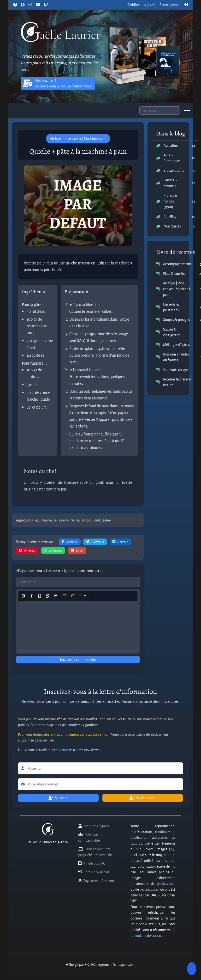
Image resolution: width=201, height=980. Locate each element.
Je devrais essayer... (177, 370)
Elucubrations (174, 170)
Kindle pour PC (94, 863)
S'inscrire (58, 798)
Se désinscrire (143, 798)
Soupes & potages (176, 320)
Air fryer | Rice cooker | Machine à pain (177, 289)
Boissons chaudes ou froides (176, 357)
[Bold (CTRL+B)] (24, 596)
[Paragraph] (83, 596)
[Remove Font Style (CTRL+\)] (55, 596)
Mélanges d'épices (176, 345)
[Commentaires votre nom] (78, 582)
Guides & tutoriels (170, 183)
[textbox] (78, 625)
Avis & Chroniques (172, 158)
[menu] (187, 110)
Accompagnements (177, 264)
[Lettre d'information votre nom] (100, 768)
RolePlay (170, 217)
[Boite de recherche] (160, 110)
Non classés (172, 226)
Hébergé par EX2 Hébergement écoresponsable (100, 965)
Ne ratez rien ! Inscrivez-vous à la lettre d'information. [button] (58, 83)
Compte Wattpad (96, 872)
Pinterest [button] (27, 551)
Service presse (170, 5)
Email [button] (77, 551)
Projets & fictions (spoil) (170, 201)
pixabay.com (166, 884)
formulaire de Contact (147, 935)
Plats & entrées (174, 273)
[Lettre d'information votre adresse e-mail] (100, 784)
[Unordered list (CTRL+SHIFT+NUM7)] (65, 596)
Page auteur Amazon (99, 881)
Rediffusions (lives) (142, 5)
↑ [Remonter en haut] (192, 969)
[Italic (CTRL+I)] (32, 596)
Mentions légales (96, 826)
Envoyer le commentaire (78, 659)
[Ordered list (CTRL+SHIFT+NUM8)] (73, 596)
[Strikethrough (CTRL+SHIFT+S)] (47, 596)
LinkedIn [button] (120, 542)
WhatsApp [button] (53, 551)
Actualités (171, 145)
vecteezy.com (149, 889)
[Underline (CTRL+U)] (40, 596)
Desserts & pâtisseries (171, 307)
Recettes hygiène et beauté (177, 382)
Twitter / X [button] (95, 542)
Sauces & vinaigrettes (172, 332)
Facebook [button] (70, 542)
